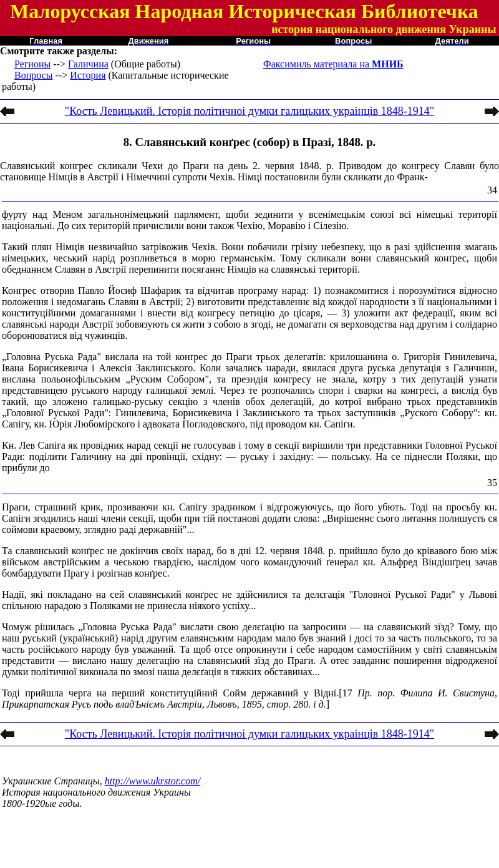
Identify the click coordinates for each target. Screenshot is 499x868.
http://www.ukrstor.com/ (153, 781)
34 (492, 190)
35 (492, 483)
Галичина (88, 64)
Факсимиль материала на (333, 64)
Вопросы (33, 75)
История (88, 75)
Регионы (32, 64)
